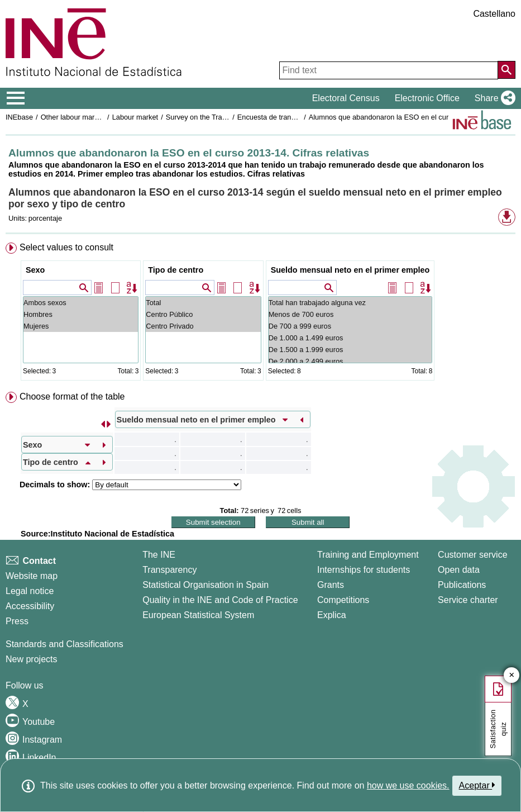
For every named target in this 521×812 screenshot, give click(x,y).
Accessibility (30, 606)
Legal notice (30, 591)
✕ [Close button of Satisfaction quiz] (512, 675)
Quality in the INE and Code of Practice (220, 600)
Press (17, 621)
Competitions (343, 600)
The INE (159, 555)
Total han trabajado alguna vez (350, 303)
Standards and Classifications (64, 644)
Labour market (135, 117)
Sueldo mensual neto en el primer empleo (350, 270)
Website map (32, 576)
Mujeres (81, 326)
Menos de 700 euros (350, 314)
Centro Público (203, 314)
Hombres (81, 314)
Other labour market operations (90, 117)
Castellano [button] (494, 14)
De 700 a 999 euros (350, 326)
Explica (332, 615)
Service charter (468, 600)
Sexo (35, 270)
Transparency (169, 570)
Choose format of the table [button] (72, 396)
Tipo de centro (176, 270)
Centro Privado (203, 326)
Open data (459, 570)
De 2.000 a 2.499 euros (350, 361)
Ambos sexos (81, 303)
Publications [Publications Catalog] (462, 585)
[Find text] (389, 70)
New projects (31, 659)
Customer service (472, 555)
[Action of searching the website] (506, 70)
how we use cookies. (408, 785)
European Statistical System (198, 615)
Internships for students (364, 570)
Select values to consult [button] (66, 247)
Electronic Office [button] (427, 98)
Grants (331, 585)
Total (203, 303)
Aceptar (477, 785)
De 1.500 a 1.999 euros (350, 350)
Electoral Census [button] (346, 98)
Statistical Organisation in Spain (205, 585)
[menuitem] (260, 314)
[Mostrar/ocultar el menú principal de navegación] (16, 98)
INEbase (19, 117)
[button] (493, 98)
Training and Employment (368, 555)
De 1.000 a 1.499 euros (350, 338)
